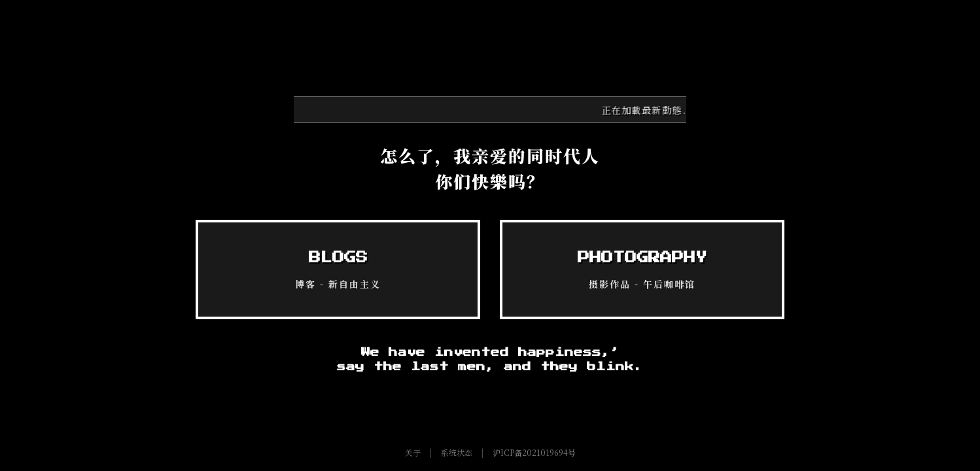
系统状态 (457, 452)
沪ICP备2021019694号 (534, 452)
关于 (413, 452)
